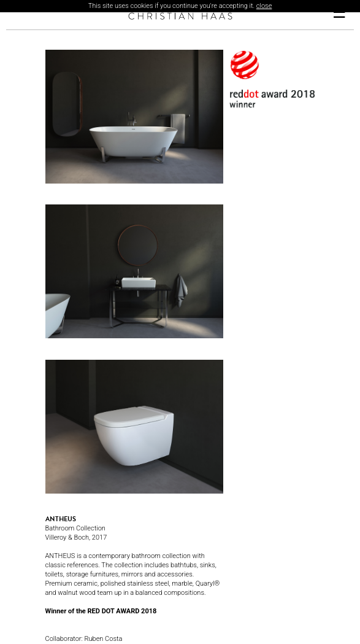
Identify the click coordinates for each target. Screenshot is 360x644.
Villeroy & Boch (67, 537)
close (264, 6)
